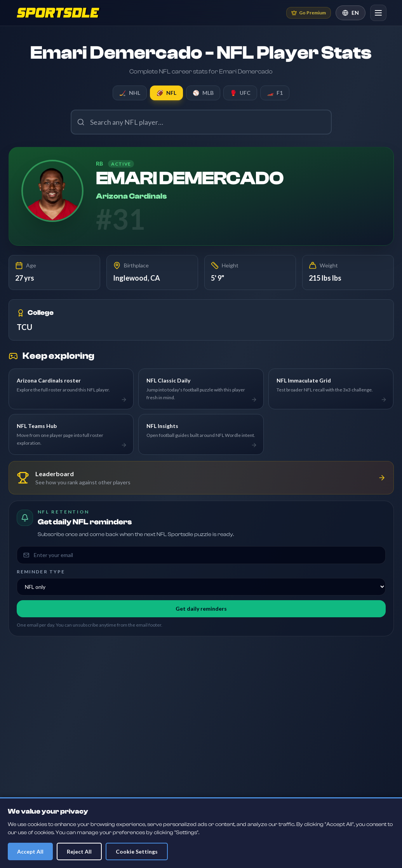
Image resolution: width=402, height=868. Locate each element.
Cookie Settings (137, 851)
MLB (203, 93)
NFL (166, 93)
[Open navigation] (378, 13)
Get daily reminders (201, 609)
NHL (130, 93)
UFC (240, 93)
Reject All (79, 851)
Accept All (30, 851)
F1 (275, 93)
